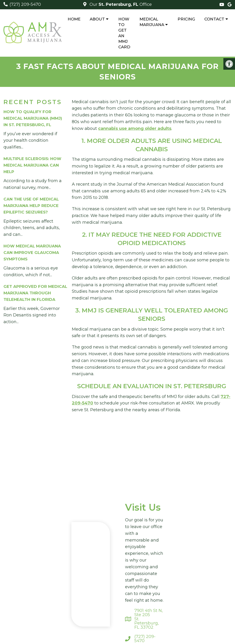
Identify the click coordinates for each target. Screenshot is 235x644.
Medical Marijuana (152, 22)
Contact (214, 19)
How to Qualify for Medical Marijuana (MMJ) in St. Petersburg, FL (33, 118)
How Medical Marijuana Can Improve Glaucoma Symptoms (32, 253)
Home (74, 19)
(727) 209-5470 (25, 4)
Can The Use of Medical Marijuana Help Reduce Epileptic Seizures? (31, 206)
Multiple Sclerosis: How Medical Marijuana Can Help (32, 165)
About (97, 19)
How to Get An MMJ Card (124, 33)
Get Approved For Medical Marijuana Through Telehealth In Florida (35, 293)
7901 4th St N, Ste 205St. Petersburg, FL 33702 (149, 619)
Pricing (186, 19)
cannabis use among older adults (135, 128)
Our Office (120, 4)
